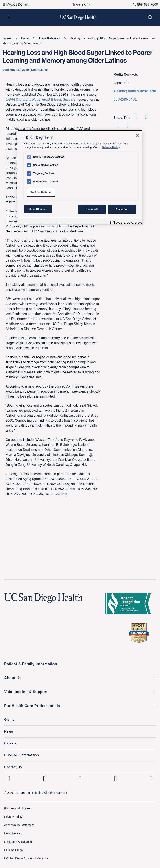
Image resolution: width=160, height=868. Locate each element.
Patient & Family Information (31, 664)
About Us (13, 678)
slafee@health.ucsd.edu (135, 91)
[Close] (137, 135)
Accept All (122, 209)
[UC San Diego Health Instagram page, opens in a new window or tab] (44, 779)
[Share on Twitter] (146, 118)
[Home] (7, 38)
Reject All (92, 209)
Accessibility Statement (19, 825)
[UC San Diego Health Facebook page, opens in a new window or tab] (80, 779)
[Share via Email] (128, 127)
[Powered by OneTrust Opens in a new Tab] (125, 221)
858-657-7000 (146, 4)
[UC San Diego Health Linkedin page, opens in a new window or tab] (9, 779)
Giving (9, 719)
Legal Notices (13, 833)
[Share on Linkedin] (118, 127)
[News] (25, 38)
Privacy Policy (13, 817)
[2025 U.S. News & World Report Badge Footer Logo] (140, 632)
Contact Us (13, 767)
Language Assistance (18, 842)
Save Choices (38, 209)
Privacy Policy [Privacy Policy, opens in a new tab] (111, 147)
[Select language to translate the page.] (79, 5)
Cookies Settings (41, 192)
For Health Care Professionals (32, 706)
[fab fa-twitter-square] (151, 779)
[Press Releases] (49, 38)
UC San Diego (14, 850)
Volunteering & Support (26, 692)
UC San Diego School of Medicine (26, 858)
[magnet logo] (130, 604)
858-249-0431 (125, 99)
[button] (7, 18)
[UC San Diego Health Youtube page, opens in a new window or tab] (116, 779)
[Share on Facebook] (136, 118)
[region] (80, 177)
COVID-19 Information (21, 755)
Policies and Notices (17, 808)
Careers (10, 743)
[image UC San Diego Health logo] (78, 18)
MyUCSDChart (15, 4)
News (9, 731)
